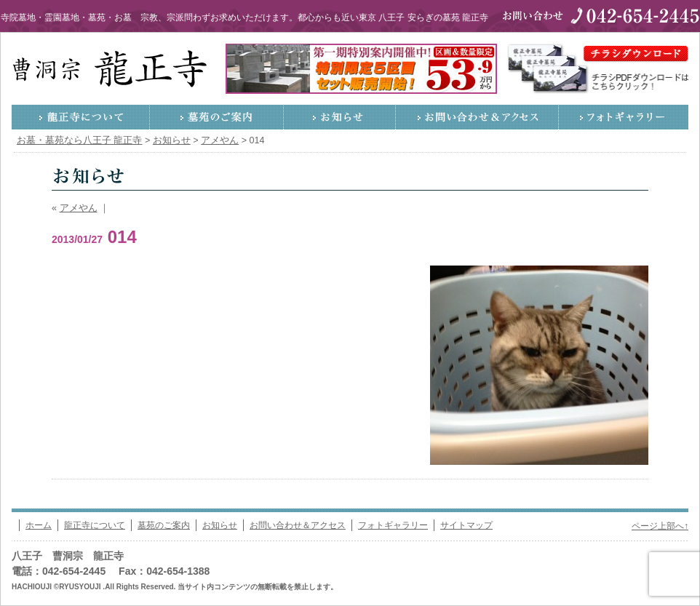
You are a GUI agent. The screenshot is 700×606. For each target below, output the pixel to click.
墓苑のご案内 (217, 117)
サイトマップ (466, 525)
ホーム (39, 525)
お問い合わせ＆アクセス (477, 117)
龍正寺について (81, 117)
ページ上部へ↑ (660, 526)
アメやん (79, 208)
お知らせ (340, 117)
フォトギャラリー (624, 117)
